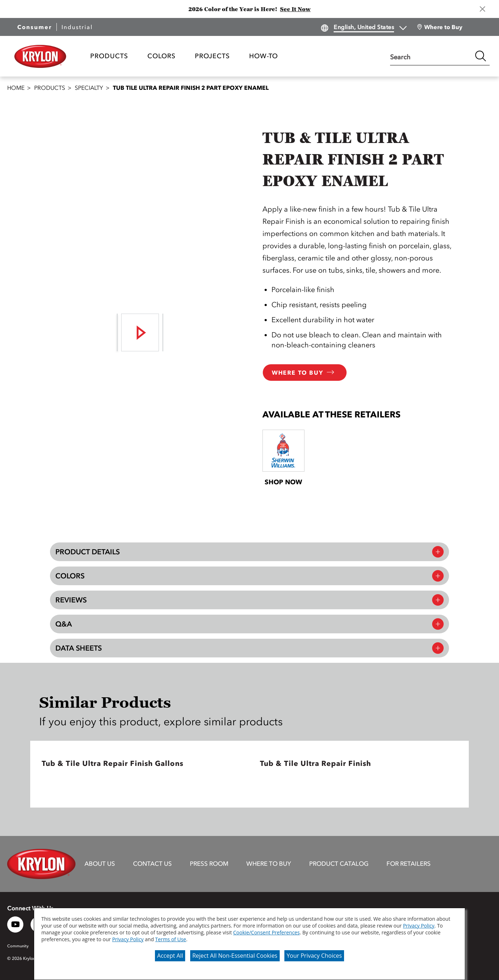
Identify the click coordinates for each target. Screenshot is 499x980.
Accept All (170, 956)
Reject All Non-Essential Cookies (235, 956)
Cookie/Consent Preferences (267, 932)
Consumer (35, 27)
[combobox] (431, 56)
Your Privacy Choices (314, 956)
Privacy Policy (419, 926)
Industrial (77, 27)
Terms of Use (171, 939)
